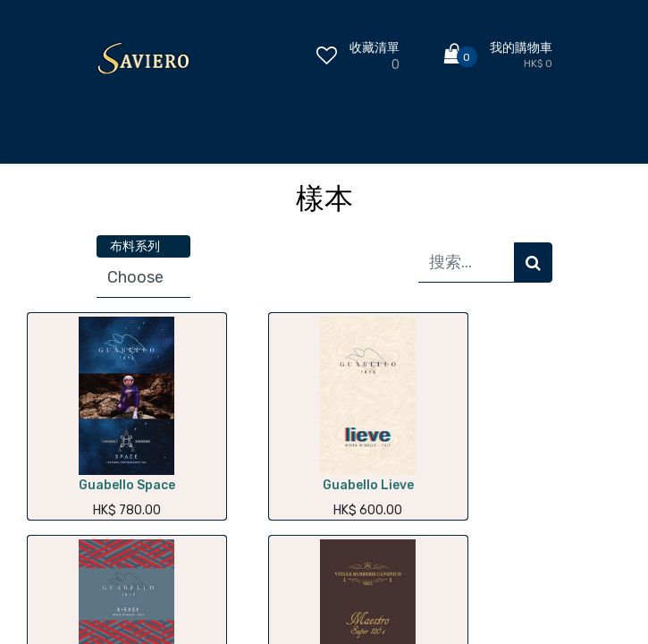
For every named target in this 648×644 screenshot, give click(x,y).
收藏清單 (374, 48)
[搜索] (533, 263)
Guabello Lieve (368, 485)
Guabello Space (127, 485)
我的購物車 (521, 48)
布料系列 (135, 246)
